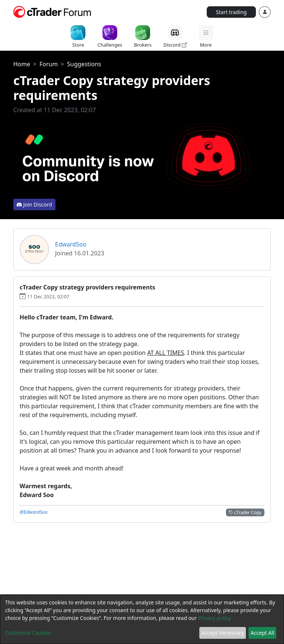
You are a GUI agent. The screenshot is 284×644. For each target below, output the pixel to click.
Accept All (263, 633)
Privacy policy (215, 618)
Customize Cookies (28, 633)
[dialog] (142, 619)
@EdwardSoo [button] (34, 512)
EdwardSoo (71, 244)
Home (22, 64)
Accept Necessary (223, 633)
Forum (49, 64)
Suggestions (84, 64)
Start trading (231, 12)
